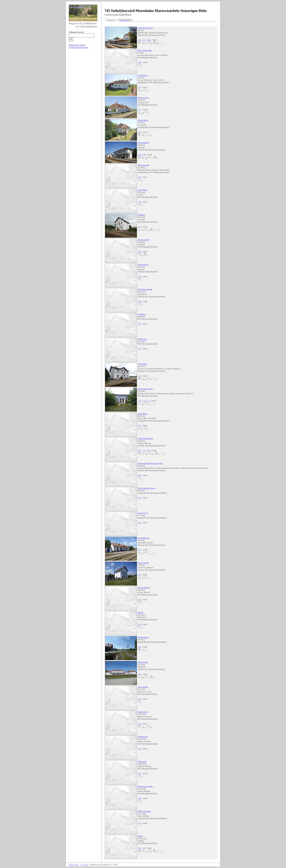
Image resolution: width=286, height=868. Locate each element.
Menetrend (74, 865)
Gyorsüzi (84, 865)
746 (144, 154)
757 (148, 401)
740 (139, 848)
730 (139, 40)
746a (149, 40)
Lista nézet (125, 20)
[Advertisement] (84, 82)
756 (144, 401)
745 (144, 40)
